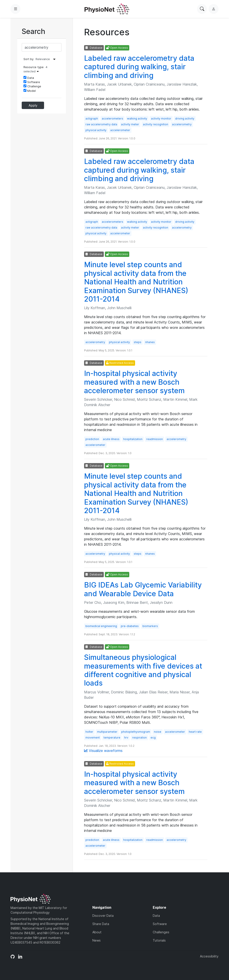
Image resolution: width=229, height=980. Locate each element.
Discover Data (103, 916)
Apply (33, 105)
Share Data (101, 924)
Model (30, 91)
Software (32, 82)
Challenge (32, 86)
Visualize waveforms (103, 751)
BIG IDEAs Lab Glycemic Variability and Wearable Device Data (143, 589)
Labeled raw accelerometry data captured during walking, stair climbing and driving (139, 67)
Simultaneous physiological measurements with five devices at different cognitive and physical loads (143, 670)
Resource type (35, 69)
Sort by (29, 59)
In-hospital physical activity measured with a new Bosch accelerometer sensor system (134, 382)
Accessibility (209, 956)
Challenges (161, 932)
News (96, 940)
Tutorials (159, 940)
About (97, 932)
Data (29, 78)
